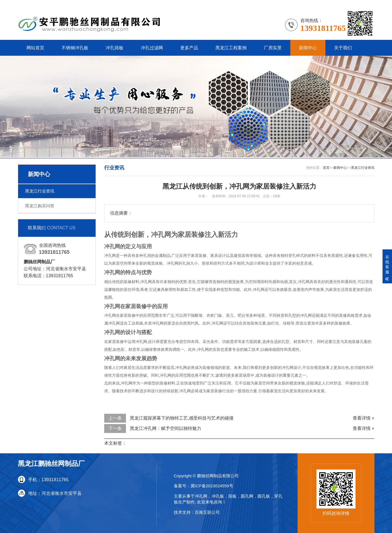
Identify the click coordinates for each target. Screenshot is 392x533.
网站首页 (35, 48)
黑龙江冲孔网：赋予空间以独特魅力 (165, 428)
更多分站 (366, 4)
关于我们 (343, 48)
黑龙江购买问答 (40, 206)
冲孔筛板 (115, 48)
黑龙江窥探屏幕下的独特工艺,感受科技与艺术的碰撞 (182, 418)
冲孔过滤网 (152, 48)
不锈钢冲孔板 (75, 48)
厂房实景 (273, 48)
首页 (326, 168)
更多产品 (189, 48)
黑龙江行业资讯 (40, 191)
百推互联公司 (207, 512)
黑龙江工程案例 (231, 48)
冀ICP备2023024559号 (212, 486)
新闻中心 (308, 48)
